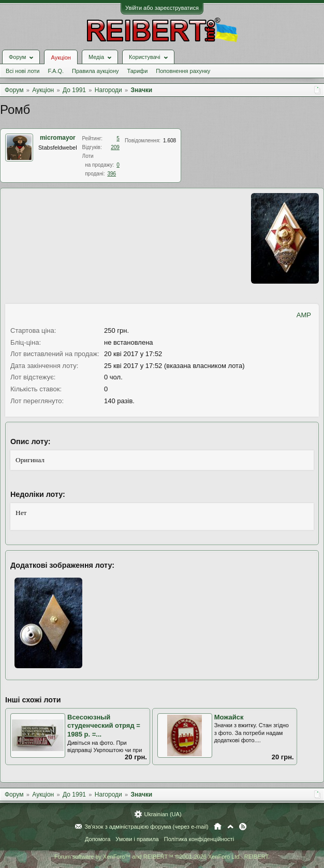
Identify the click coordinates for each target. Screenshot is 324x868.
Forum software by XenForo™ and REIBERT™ (162, 857)
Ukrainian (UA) (163, 814)
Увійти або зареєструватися (162, 8)
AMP (304, 315)
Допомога (98, 839)
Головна (218, 827)
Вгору (230, 827)
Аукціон (61, 57)
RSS (243, 827)
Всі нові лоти (23, 71)
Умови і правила (137, 839)
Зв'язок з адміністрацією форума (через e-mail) (146, 827)
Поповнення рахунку (183, 71)
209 (115, 147)
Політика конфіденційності (199, 839)
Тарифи (138, 71)
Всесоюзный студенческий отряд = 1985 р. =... (104, 726)
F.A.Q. (56, 71)
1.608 (170, 141)
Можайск (229, 717)
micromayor (58, 138)
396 (112, 174)
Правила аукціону (95, 71)
